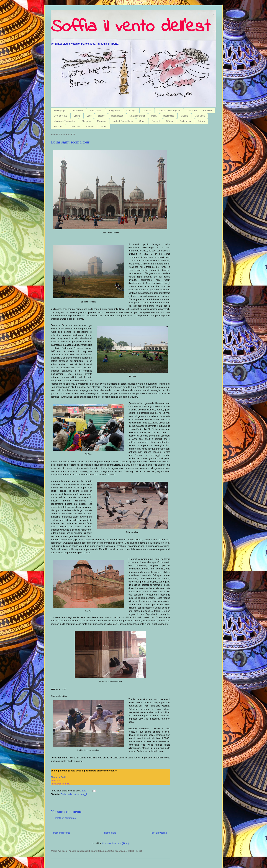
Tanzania (58, 127)
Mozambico (169, 116)
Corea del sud (61, 116)
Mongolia (86, 121)
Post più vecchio (159, 833)
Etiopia (77, 116)
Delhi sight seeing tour (70, 142)
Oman (142, 121)
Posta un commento (65, 818)
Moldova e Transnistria (65, 121)
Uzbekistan (74, 127)
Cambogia (131, 111)
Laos (89, 116)
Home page (59, 111)
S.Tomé (170, 121)
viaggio (84, 794)
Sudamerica (186, 121)
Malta (154, 116)
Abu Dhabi (56, 780)
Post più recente (62, 833)
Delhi (64, 794)
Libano (101, 116)
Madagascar (117, 116)
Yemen (104, 127)
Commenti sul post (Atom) (115, 843)
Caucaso (147, 111)
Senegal (156, 121)
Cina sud (207, 111)
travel (77, 794)
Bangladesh (114, 111)
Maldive (184, 116)
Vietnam (90, 127)
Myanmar (102, 121)
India (70, 794)
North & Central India (123, 121)
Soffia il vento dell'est (130, 27)
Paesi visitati (96, 111)
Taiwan (201, 121)
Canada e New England (169, 111)
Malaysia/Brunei (137, 116)
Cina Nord (192, 111)
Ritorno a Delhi (58, 777)
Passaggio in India (60, 784)
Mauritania (200, 116)
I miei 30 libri (77, 111)
